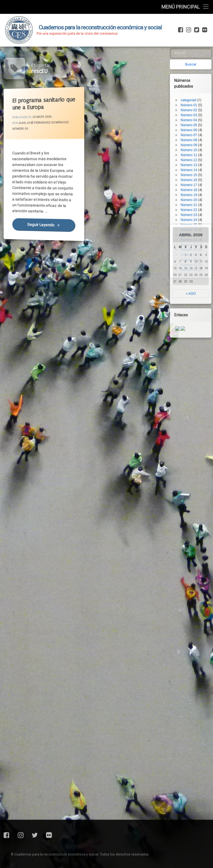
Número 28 (199, 106)
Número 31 (199, 121)
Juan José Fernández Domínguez (45, 122)
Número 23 (199, 81)
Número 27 (199, 101)
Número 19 (199, 61)
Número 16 (199, 46)
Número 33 (199, 131)
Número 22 (199, 76)
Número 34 (199, 136)
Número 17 (199, 51)
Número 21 (199, 71)
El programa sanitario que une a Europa (46, 103)
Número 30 (199, 116)
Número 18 (199, 56)
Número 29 (199, 111)
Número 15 (199, 41)
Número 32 (199, 126)
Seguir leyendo (52, 229)
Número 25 (199, 91)
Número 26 (199, 96)
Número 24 (199, 86)
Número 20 (199, 66)
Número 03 (22, 131)
